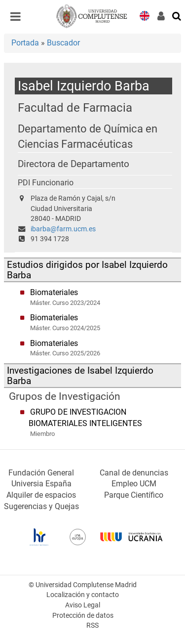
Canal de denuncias (134, 473)
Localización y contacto (83, 595)
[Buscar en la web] (177, 15)
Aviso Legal (83, 605)
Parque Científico (134, 495)
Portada (25, 43)
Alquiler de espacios (41, 495)
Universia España (41, 484)
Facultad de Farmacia (75, 107)
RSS (92, 625)
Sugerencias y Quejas (41, 506)
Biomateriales (54, 292)
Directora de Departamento (74, 164)
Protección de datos (83, 616)
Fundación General (41, 473)
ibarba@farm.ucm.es (63, 229)
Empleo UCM (134, 484)
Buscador (63, 43)
